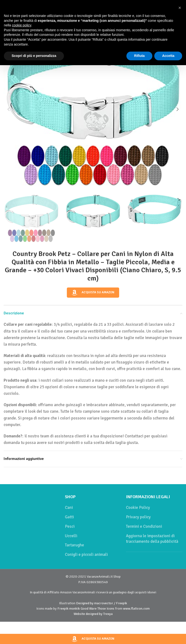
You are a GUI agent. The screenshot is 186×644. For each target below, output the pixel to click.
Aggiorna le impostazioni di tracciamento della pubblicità (152, 539)
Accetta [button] (168, 56)
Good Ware (89, 609)
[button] (8, 109)
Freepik (63, 609)
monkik (75, 609)
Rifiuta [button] (139, 56)
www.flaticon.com (136, 609)
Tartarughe (74, 545)
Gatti (69, 517)
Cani (69, 508)
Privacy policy (138, 517)
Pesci (70, 526)
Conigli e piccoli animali (86, 555)
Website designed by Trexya (93, 614)
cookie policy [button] (21, 25)
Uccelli (71, 536)
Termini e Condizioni (144, 526)
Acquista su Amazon (93, 293)
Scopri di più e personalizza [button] (34, 56)
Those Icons (106, 609)
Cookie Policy (138, 508)
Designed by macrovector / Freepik (102, 603)
